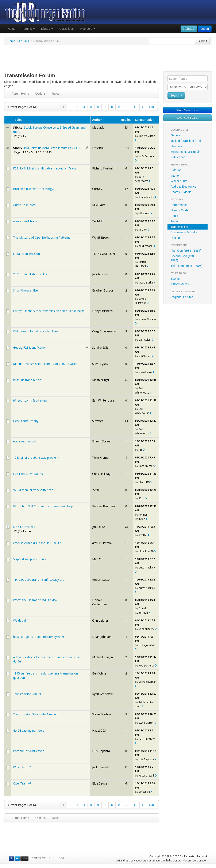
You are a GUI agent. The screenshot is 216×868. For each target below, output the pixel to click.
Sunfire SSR (100, 347)
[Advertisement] (108, 59)
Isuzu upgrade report (27, 380)
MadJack (98, 127)
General (176, 135)
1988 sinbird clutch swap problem (36, 458)
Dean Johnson (102, 637)
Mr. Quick (144, 792)
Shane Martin (146, 197)
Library (47, 29)
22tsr (96, 490)
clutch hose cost (24, 205)
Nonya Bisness (102, 311)
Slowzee (98, 421)
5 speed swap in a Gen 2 (30, 559)
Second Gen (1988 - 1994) (184, 258)
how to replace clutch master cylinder (39, 637)
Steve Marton (101, 714)
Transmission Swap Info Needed (35, 714)
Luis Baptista (101, 751)
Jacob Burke (100, 274)
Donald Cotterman (100, 602)
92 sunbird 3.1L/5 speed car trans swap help (43, 506)
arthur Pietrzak (102, 543)
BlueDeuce (100, 783)
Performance (179, 205)
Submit (202, 41)
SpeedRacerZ (147, 629)
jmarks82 (99, 527)
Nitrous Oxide (180, 210)
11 (135, 107)
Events (175, 279)
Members (88, 29)
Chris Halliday (101, 474)
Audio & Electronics (183, 187)
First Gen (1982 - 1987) (186, 251)
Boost (174, 216)
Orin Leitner (100, 620)
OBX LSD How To (25, 527)
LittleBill (98, 148)
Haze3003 (99, 730)
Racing (175, 238)
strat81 (143, 535)
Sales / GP (178, 157)
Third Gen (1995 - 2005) (186, 266)
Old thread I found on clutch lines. (36, 331)
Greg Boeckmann (104, 331)
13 (50, 152)
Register (189, 29)
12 (47, 152)
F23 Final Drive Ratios (28, 474)
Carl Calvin (145, 340)
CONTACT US (41, 858)
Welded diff (21, 620)
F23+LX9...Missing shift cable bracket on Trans (45, 168)
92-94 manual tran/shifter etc (33, 490)
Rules (56, 94)
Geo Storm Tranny (26, 421)
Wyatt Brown (101, 237)
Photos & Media (181, 192)
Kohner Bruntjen (103, 506)
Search (176, 95)
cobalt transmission (26, 254)
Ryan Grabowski (103, 694)
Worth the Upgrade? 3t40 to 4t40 (36, 600)
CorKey (97, 189)
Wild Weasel (146, 246)
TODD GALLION (103, 254)
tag (140, 450)
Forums (28, 29)
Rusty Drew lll (146, 776)
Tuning (175, 221)
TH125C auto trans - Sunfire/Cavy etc (38, 580)
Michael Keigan (103, 657)
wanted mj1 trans (25, 221)
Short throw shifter (26, 290)
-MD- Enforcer (147, 156)
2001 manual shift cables (30, 274)
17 (126, 189)
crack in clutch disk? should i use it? (37, 543)
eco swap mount (25, 441)
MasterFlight (101, 380)
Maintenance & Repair (185, 152)
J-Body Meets (180, 284)
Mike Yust (99, 205)
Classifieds (66, 29)
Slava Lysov (100, 364)
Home (11, 29)
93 (126, 527)
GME (24, 859)
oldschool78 (146, 551)
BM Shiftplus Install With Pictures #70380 (52, 148)
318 (126, 148)
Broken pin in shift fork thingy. (33, 189)
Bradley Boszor (103, 290)
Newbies (176, 146)
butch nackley (147, 568)
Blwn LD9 (144, 482)
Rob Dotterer (146, 666)
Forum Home (20, 94)
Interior (175, 176)
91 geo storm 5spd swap (30, 400)
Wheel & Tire (179, 181)
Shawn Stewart (102, 441)
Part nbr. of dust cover (28, 751)
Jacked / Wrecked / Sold (187, 141)
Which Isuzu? (22, 767)
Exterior (176, 170)
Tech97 (97, 221)
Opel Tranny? (22, 783)
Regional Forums (182, 297)
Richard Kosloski (103, 168)
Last (152, 107)
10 (127, 107)
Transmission (179, 227)
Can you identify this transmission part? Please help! (48, 311)
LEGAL (61, 858)
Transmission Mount (27, 694)
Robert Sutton (147, 136)
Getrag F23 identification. (30, 347)
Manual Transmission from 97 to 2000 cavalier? (46, 364)
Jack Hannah (101, 767)
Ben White (99, 673)
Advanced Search (187, 118)
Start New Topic (187, 110)
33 (126, 127)
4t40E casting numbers (29, 730)
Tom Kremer (101, 458)
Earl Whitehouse (103, 400)
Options (40, 94)
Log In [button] (205, 29)
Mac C (97, 559)
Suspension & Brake (184, 232)
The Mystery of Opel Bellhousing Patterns (42, 237)
